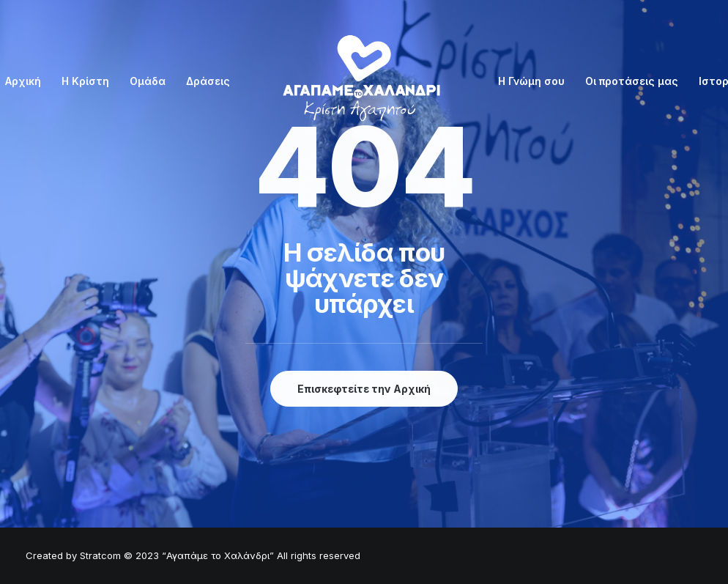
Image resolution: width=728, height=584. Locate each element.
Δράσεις (208, 81)
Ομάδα (148, 81)
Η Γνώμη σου (531, 81)
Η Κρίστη (85, 81)
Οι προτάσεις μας (632, 81)
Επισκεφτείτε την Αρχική (364, 389)
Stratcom (100, 555)
